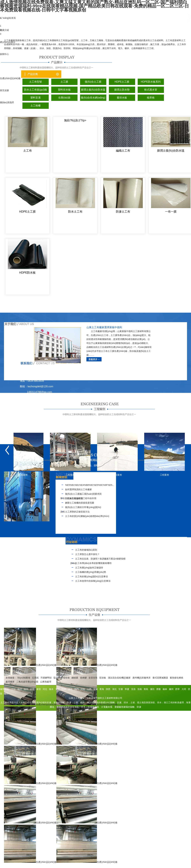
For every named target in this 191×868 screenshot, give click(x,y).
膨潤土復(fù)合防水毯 (93, 90)
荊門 (77, 689)
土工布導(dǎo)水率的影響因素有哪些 (93, 563)
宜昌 (133, 689)
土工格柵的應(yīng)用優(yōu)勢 (91, 572)
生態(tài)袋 (64, 98)
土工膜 (64, 82)
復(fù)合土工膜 (93, 82)
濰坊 (152, 689)
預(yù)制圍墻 (24, 678)
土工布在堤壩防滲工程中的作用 (81, 498)
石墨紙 (35, 678)
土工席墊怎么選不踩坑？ (87, 554)
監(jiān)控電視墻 (62, 678)
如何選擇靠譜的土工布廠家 (78, 489)
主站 (13, 689)
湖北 (70, 689)
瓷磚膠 (83, 678)
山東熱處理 (46, 682)
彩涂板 (103, 678)
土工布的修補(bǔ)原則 (86, 550)
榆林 (165, 689)
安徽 (95, 689)
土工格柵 (35, 106)
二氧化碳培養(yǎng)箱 (27, 682)
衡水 (51, 689)
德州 (26, 689)
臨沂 (20, 689)
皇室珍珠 (93, 678)
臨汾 (6, 694)
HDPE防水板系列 (151, 82)
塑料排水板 (64, 90)
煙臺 (159, 689)
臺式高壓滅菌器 (160, 678)
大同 (184, 689)
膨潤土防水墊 (122, 90)
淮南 (140, 689)
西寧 (177, 689)
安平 (58, 689)
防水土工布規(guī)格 (36, 90)
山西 (89, 689)
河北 (45, 689)
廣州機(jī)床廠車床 (141, 678)
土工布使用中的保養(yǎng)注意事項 (93, 581)
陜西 (64, 689)
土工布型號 (35, 82)
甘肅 (121, 689)
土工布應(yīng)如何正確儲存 (89, 568)
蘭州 (171, 689)
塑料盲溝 (35, 98)
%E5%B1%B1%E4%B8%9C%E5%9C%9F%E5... (90, 485)
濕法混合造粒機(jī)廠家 (119, 678)
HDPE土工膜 (122, 82)
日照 (32, 689)
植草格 (151, 98)
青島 (146, 689)
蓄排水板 (122, 98)
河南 (83, 689)
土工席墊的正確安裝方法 (77, 512)
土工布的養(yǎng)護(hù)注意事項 (91, 576)
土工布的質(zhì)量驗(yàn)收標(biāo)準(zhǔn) (87, 516)
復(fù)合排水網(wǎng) (93, 98)
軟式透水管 (151, 90)
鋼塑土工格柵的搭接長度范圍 (80, 503)
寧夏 (127, 689)
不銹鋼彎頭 (46, 678)
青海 (102, 689)
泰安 (39, 689)
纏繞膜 (75, 678)
